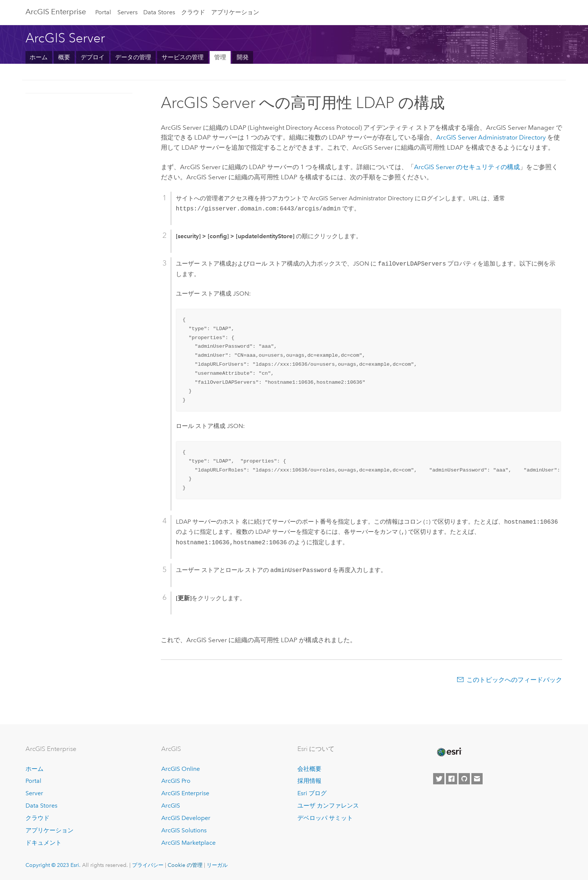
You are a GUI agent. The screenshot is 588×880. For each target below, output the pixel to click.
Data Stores (159, 12)
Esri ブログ (312, 793)
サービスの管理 (183, 57)
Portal (103, 12)
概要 (64, 57)
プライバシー (148, 865)
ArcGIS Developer (186, 818)
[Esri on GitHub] (464, 779)
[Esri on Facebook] (451, 779)
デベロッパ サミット (325, 818)
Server (34, 793)
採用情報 (309, 781)
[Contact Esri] (477, 779)
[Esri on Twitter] (439, 779)
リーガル (217, 865)
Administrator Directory (491, 137)
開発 (243, 57)
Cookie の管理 (185, 865)
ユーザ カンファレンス (328, 806)
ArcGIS (171, 806)
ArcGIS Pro (176, 781)
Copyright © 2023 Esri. (53, 865)
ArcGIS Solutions (184, 830)
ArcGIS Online (181, 769)
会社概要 (309, 769)
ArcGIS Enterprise (56, 12)
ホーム (39, 57)
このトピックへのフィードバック (514, 680)
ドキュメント (43, 843)
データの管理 (133, 57)
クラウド (193, 12)
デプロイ (93, 57)
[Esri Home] (449, 752)
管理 (220, 57)
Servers (127, 12)
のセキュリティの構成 (467, 167)
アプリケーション (235, 12)
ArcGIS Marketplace (188, 843)
